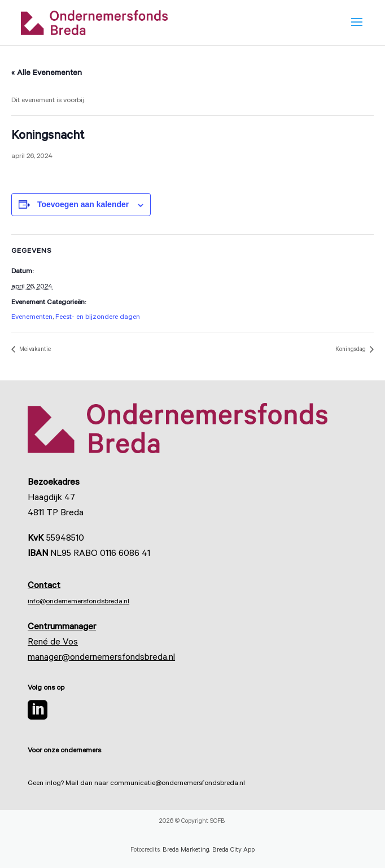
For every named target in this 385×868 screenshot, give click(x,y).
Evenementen (32, 318)
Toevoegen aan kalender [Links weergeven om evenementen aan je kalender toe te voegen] (83, 204)
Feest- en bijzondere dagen (98, 318)
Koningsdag (351, 350)
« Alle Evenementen (47, 74)
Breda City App (233, 851)
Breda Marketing (186, 851)
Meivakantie (34, 350)
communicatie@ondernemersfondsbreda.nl (178, 784)
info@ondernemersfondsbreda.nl (78, 602)
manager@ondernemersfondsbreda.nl (101, 658)
